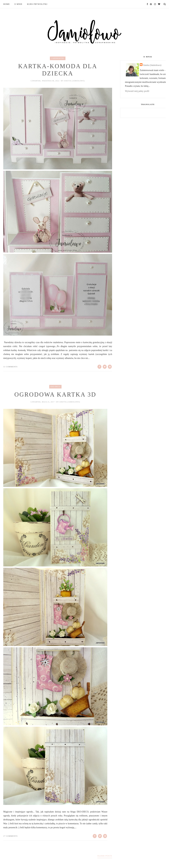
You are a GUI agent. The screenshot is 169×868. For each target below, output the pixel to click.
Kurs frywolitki (37, 4)
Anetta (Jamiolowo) (152, 65)
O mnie (18, 4)
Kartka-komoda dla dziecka (58, 70)
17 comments (10, 836)
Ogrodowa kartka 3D (55, 394)
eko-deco (55, 387)
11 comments (10, 367)
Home (6, 4)
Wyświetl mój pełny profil (137, 91)
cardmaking (58, 58)
